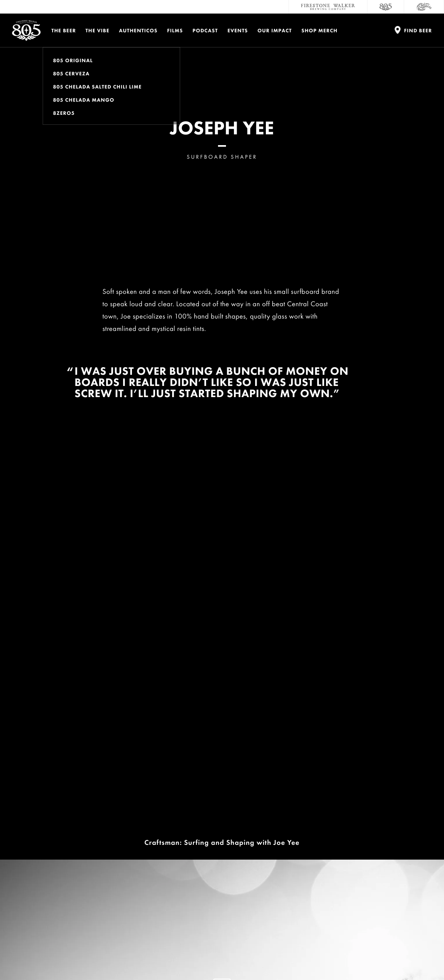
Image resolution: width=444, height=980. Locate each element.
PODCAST (205, 31)
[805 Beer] (386, 7)
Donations (398, 817)
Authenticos (139, 31)
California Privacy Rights (208, 955)
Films (175, 31)
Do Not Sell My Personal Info (147, 955)
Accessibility (401, 849)
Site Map (295, 955)
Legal (17, 955)
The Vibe (98, 31)
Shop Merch (319, 31)
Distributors (401, 833)
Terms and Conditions (88, 955)
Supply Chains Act (259, 955)
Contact (316, 817)
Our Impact (275, 31)
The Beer (64, 31)
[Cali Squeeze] (424, 7)
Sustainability (327, 849)
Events (238, 31)
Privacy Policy (44, 955)
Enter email (56, 869)
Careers (314, 833)
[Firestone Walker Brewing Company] (328, 7)
